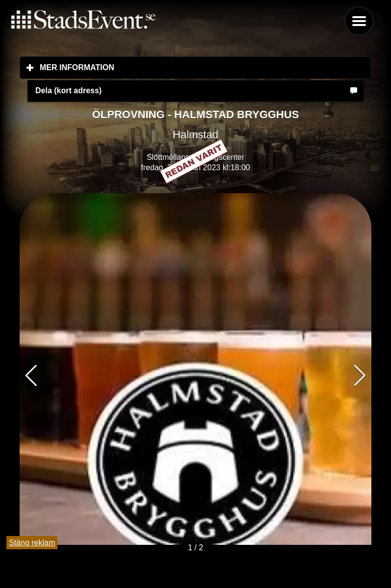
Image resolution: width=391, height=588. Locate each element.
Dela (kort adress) (68, 90)
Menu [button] (359, 21)
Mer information (135, 67)
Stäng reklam (32, 543)
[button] (360, 376)
